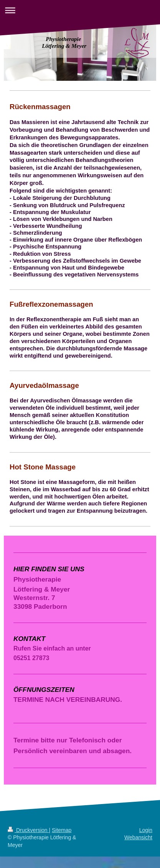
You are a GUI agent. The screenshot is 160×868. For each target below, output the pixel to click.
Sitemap (62, 830)
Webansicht (138, 837)
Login (146, 830)
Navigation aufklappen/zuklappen (80, 10)
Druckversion (28, 830)
